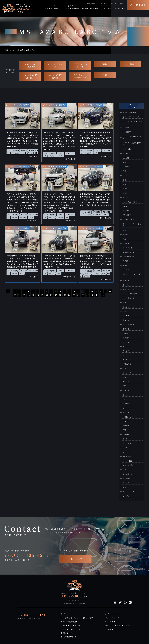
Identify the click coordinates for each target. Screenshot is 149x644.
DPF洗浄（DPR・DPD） (73, 626)
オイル (125, 154)
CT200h (126, 435)
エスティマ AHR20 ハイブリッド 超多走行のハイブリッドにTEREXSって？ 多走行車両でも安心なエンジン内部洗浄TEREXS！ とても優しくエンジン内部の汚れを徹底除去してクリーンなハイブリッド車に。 (96, 139)
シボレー (126, 439)
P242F (125, 421)
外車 (36, 153)
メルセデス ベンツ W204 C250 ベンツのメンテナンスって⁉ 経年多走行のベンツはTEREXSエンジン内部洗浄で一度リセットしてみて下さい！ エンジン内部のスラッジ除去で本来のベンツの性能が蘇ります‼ (22, 139)
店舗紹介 (91, 4)
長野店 (125, 333)
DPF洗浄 (105, 64)
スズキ (125, 193)
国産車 (125, 235)
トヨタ (95, 153)
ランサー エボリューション (132, 225)
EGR (105, 75)
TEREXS (24, 150)
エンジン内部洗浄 (13, 150)
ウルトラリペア (113, 618)
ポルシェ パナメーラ (130, 307)
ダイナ (125, 355)
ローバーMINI (128, 461)
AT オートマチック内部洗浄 (132, 275)
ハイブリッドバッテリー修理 (80, 65)
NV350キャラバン (130, 417)
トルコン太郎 (128, 465)
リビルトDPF (128, 478)
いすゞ (125, 369)
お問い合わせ (67, 633)
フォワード (127, 373)
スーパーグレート (129, 289)
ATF (124, 386)
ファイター (127, 470)
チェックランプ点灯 (130, 294)
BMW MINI (127, 457)
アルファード (128, 248)
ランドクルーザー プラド (132, 298)
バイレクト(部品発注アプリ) (132, 144)
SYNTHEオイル (129, 252)
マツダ (51, 156)
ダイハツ (126, 198)
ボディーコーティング (55, 65)
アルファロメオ (128, 325)
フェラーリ (127, 448)
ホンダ (125, 176)
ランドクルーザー (129, 492)
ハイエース (127, 347)
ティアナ (126, 413)
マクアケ (126, 281)
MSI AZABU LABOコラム (113, 4)
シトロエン (127, 316)
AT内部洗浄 (127, 215)
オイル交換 (23, 217)
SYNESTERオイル (129, 257)
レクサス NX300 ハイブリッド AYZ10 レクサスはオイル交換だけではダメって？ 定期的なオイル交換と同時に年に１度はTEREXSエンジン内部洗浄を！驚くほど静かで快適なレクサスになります (96, 201)
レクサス (105, 215)
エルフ (125, 487)
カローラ (126, 320)
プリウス (126, 243)
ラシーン (126, 342)
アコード (126, 391)
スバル (125, 189)
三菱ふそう (127, 364)
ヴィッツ (126, 395)
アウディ (126, 211)
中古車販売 (130, 64)
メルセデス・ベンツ (18, 153)
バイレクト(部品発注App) (55, 76)
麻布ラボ (29, 153)
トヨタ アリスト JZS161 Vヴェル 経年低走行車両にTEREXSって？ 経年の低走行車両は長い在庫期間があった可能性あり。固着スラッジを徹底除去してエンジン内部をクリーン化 (59, 261)
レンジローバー (128, 496)
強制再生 (126, 426)
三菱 (124, 180)
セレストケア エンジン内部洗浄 (30, 65)
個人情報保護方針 (69, 637)
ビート (125, 311)
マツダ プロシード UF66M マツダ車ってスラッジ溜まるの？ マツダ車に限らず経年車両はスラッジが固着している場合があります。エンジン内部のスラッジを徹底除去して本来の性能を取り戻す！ (22, 261)
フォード (126, 452)
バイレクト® (111, 614)
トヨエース (127, 360)
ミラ (124, 230)
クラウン (126, 404)
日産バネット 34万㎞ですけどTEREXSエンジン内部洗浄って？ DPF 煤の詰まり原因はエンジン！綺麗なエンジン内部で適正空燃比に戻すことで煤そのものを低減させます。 (96, 261)
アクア (125, 303)
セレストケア (128, 474)
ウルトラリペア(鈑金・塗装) (30, 76)
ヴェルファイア (128, 219)
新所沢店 (126, 338)
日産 (67, 217)
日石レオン (127, 270)
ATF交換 (126, 382)
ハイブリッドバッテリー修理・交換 (77, 618)
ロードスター (59, 156)
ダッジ (125, 377)
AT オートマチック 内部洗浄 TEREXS (80, 76)
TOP (7, 50)
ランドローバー (128, 285)
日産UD (126, 261)
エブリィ (126, 408)
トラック (126, 265)
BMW (125, 206)
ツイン (125, 399)
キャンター (127, 351)
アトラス (126, 483)
